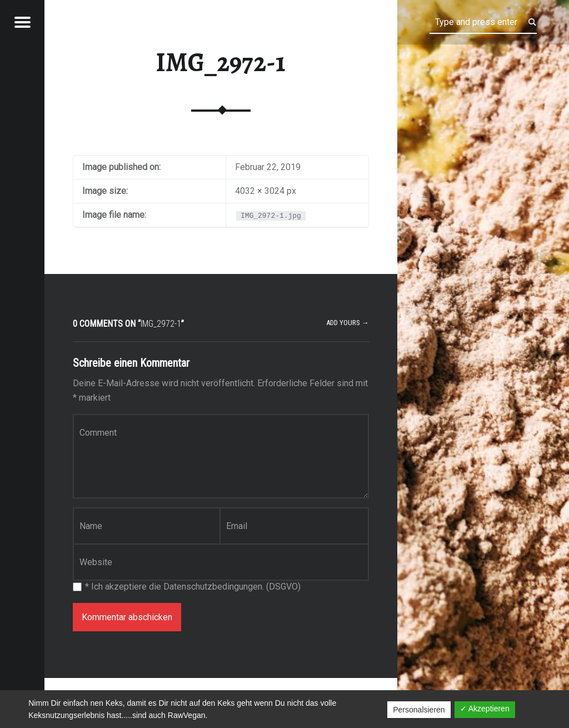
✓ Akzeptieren (485, 709)
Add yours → (348, 323)
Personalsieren (419, 710)
